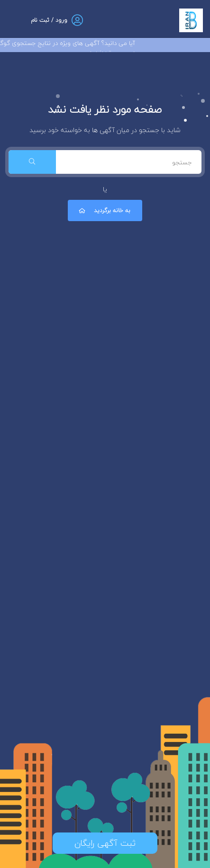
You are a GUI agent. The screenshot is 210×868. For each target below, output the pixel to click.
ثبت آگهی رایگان (105, 843)
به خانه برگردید (104, 210)
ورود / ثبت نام (49, 20)
